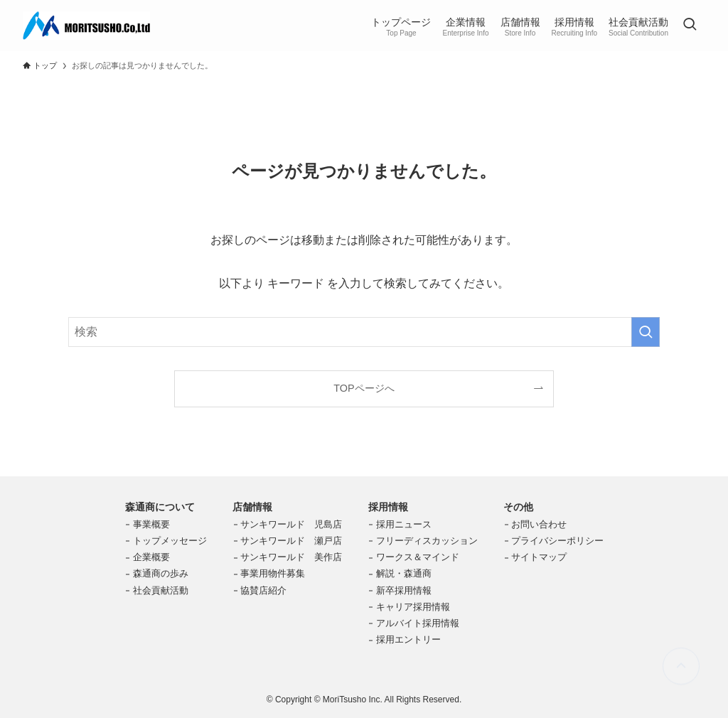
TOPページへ (364, 388)
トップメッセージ (170, 541)
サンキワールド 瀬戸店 (291, 541)
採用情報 (388, 507)
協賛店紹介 (263, 590)
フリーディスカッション (427, 541)
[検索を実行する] (646, 332)
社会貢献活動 (161, 590)
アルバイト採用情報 (418, 623)
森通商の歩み (161, 573)
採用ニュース (404, 524)
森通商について (160, 507)
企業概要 (151, 557)
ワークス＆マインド (418, 557)
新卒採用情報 (404, 590)
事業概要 (151, 524)
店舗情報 (252, 507)
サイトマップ (539, 557)
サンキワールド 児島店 (291, 524)
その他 (518, 507)
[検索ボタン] (690, 26)
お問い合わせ (539, 524)
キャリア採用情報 (413, 607)
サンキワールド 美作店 (291, 557)
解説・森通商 (404, 573)
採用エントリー (408, 639)
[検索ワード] (364, 332)
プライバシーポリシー (557, 541)
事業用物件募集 (273, 573)
